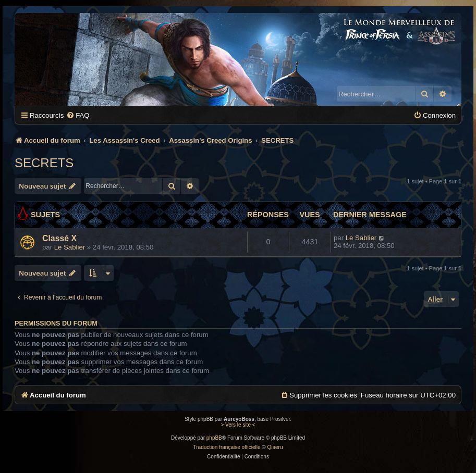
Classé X (59, 238)
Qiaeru (275, 447)
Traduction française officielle (227, 447)
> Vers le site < (238, 425)
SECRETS (44, 163)
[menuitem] (78, 115)
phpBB (214, 438)
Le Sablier (70, 247)
